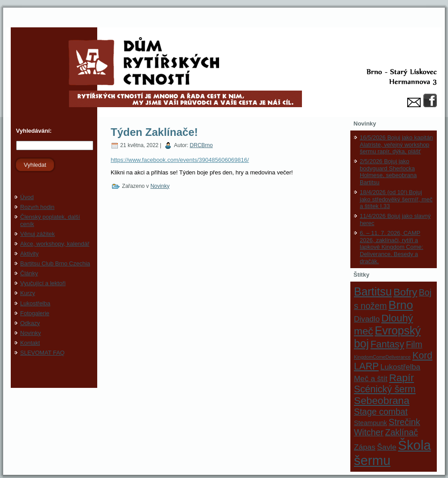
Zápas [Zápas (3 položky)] (365, 447)
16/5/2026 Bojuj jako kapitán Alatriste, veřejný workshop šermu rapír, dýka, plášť (396, 144)
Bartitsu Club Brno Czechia (55, 263)
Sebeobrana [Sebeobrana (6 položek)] (382, 400)
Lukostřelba (35, 303)
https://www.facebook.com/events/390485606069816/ (180, 160)
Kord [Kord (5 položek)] (422, 355)
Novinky (30, 333)
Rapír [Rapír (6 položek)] (401, 378)
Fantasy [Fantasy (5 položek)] (387, 344)
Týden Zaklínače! (154, 132)
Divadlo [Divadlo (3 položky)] (367, 319)
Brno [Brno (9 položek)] (401, 305)
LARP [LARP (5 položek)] (366, 366)
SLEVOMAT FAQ (42, 353)
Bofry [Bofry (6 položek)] (405, 292)
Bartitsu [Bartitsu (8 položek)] (373, 291)
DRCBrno (201, 145)
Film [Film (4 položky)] (414, 344)
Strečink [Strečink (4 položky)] (405, 422)
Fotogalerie (35, 313)
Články (29, 273)
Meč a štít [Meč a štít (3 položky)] (371, 378)
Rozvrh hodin (37, 207)
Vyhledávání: (33, 131)
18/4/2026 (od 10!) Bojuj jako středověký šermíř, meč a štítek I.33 (396, 199)
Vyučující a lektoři (43, 283)
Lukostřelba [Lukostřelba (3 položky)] (400, 367)
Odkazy (30, 323)
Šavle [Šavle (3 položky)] (387, 447)
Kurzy (28, 293)
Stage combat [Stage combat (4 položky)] (381, 412)
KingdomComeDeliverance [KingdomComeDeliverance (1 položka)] (382, 357)
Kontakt (30, 343)
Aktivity (29, 254)
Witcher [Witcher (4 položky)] (369, 432)
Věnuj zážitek (37, 234)
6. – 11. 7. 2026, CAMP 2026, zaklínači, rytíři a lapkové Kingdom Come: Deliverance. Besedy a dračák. (392, 247)
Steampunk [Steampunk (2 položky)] (370, 423)
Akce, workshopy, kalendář (55, 244)
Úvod (27, 197)
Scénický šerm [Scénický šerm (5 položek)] (385, 389)
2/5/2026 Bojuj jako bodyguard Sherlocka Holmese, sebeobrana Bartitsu (388, 172)
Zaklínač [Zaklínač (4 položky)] (402, 432)
